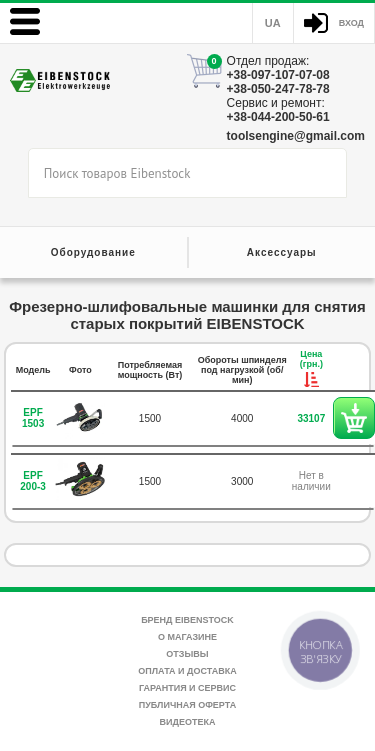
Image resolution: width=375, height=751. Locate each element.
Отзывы (187, 654)
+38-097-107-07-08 (278, 75)
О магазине (187, 637)
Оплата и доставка (187, 671)
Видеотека (188, 722)
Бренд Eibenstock (187, 620)
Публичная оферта (187, 705)
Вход (351, 23)
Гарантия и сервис (187, 688)
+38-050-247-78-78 (278, 89)
